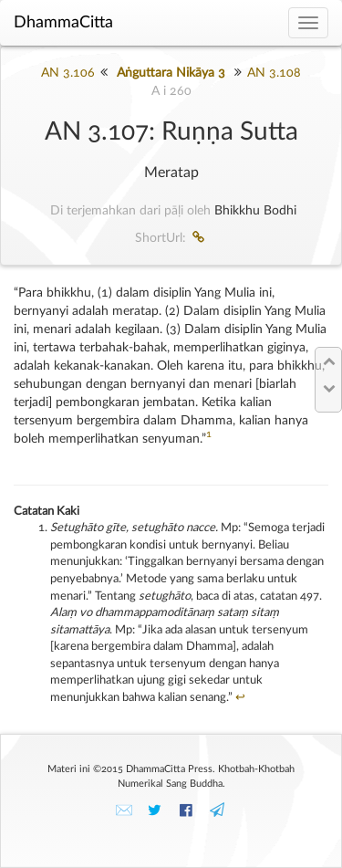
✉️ (124, 810)
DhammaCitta (63, 23)
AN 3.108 (274, 73)
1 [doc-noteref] (209, 434)
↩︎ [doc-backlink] (240, 698)
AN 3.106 (68, 73)
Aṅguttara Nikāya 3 (171, 73)
